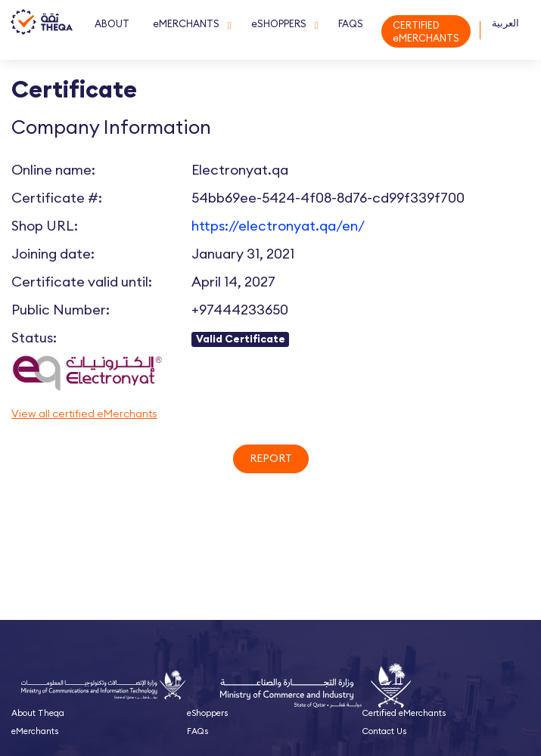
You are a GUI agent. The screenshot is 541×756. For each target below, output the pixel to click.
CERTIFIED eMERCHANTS (426, 32)
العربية (505, 23)
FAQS (351, 23)
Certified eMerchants (404, 713)
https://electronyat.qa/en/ (278, 226)
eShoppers (207, 713)
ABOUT (112, 23)
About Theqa (38, 713)
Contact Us (384, 731)
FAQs (197, 731)
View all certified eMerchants (84, 414)
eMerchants (35, 731)
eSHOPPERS (279, 23)
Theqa (42, 32)
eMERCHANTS (186, 23)
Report (271, 458)
